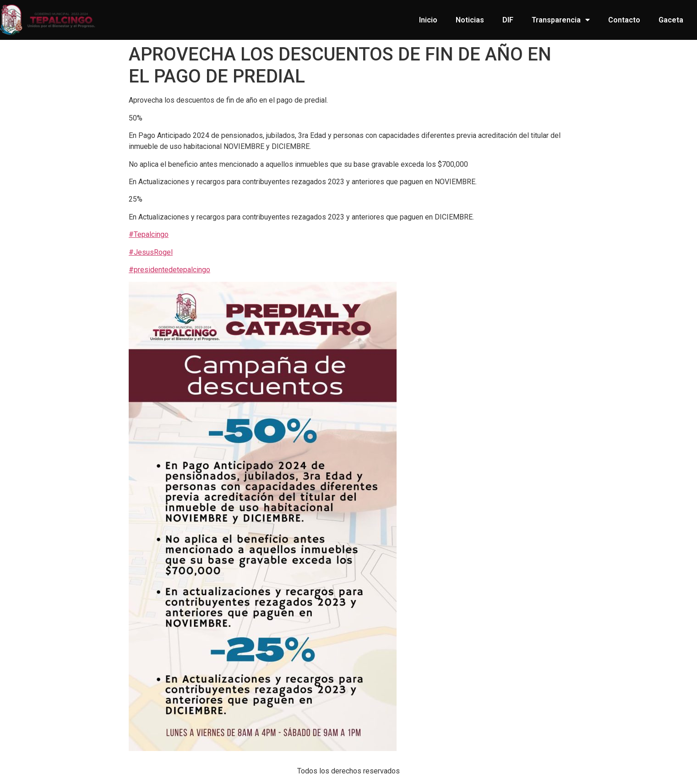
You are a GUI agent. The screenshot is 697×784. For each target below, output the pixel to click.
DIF (508, 20)
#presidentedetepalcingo (169, 270)
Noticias (470, 20)
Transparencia (561, 20)
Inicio (428, 20)
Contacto (624, 20)
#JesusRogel (151, 252)
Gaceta (671, 20)
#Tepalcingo (149, 234)
